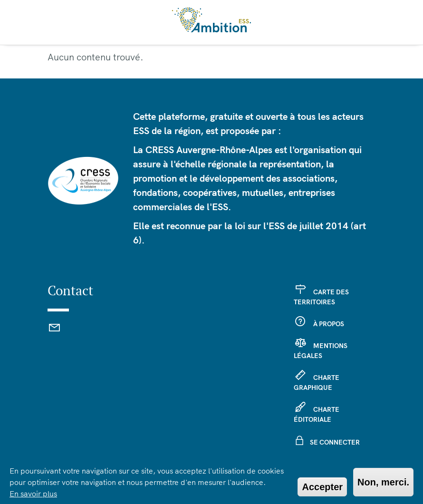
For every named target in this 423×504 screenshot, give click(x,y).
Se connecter (335, 442)
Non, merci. (383, 482)
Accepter (322, 487)
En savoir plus (33, 494)
